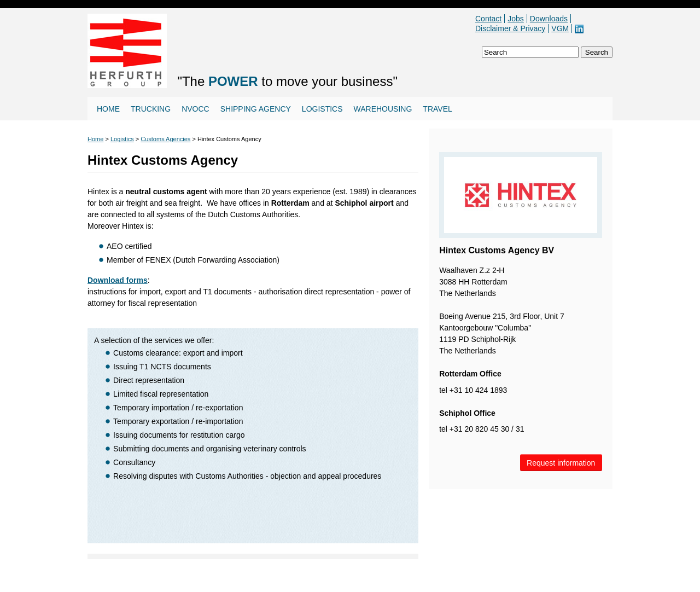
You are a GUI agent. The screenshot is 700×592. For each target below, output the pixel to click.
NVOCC (196, 109)
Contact (488, 19)
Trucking (151, 109)
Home (108, 109)
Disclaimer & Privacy (510, 28)
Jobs (516, 19)
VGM (560, 28)
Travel (437, 109)
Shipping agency (256, 109)
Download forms (118, 280)
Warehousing (383, 109)
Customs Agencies (165, 139)
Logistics (322, 109)
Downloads (549, 19)
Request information (561, 463)
